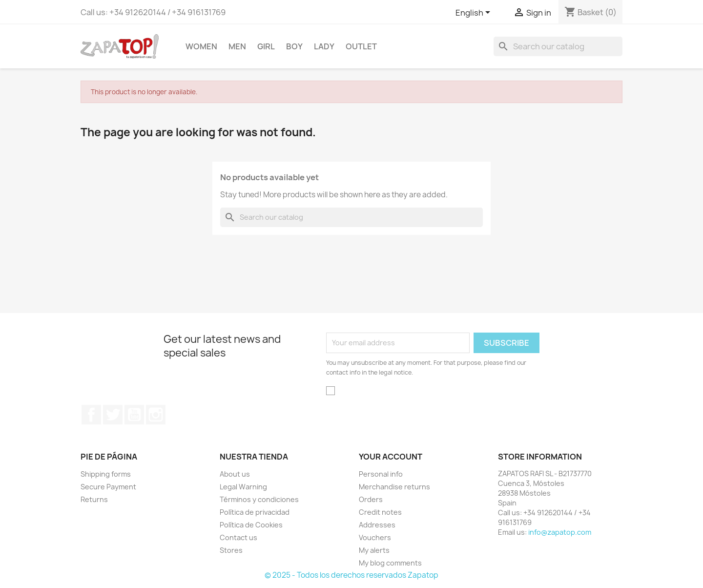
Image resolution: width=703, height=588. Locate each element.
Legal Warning (243, 487)
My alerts (374, 550)
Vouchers (375, 537)
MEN (237, 46)
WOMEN (201, 46)
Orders (371, 499)
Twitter (113, 415)
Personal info (381, 474)
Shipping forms (106, 474)
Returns (94, 499)
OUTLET (361, 46)
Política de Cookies (251, 525)
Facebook (91, 415)
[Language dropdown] (475, 13)
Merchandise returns (394, 487)
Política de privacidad (255, 512)
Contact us (238, 537)
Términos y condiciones (259, 499)
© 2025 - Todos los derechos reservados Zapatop (351, 575)
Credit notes (380, 512)
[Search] (558, 46)
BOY (294, 46)
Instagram (156, 415)
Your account (391, 457)
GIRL (266, 46)
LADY (324, 46)
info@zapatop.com (560, 532)
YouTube (134, 415)
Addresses (377, 525)
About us (235, 474)
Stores (231, 550)
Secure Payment (108, 487)
